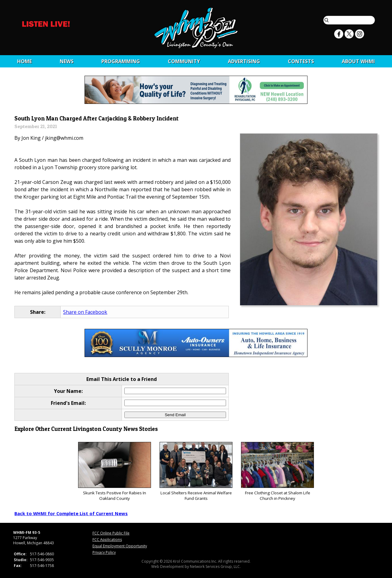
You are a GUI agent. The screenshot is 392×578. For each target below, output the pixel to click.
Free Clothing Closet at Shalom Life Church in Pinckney (277, 472)
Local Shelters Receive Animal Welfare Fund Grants (196, 472)
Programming (121, 61)
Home (24, 61)
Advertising (244, 61)
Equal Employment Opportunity (120, 546)
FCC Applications (107, 540)
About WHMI (358, 61)
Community (184, 61)
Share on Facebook (85, 312)
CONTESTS (301, 61)
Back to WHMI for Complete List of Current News (71, 513)
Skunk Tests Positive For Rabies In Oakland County (114, 472)
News (67, 61)
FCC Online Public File (111, 533)
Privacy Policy (104, 552)
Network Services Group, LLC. (215, 567)
